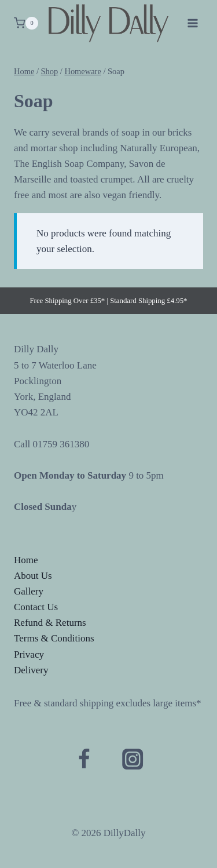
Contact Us (36, 607)
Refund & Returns (50, 623)
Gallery (29, 591)
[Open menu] (192, 23)
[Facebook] (84, 759)
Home (26, 560)
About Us (33, 576)
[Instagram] (133, 759)
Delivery (31, 670)
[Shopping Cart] (26, 23)
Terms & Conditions (54, 638)
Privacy (29, 654)
